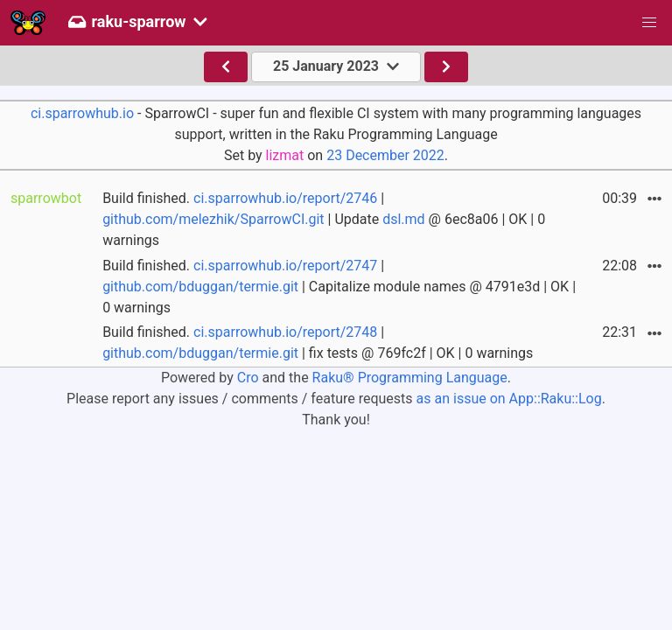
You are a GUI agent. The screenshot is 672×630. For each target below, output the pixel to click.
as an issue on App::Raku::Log (509, 399)
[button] (649, 23)
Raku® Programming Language (410, 378)
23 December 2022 (385, 155)
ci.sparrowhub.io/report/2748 (285, 332)
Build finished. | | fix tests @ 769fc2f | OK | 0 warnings (318, 343)
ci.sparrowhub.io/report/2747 (285, 266)
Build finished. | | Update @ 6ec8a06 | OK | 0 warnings (324, 219)
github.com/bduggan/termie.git (200, 287)
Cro (248, 378)
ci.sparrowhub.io (82, 113)
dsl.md (403, 219)
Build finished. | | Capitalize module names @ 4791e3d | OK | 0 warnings (339, 287)
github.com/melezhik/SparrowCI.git (213, 219)
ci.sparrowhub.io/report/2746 (285, 198)
